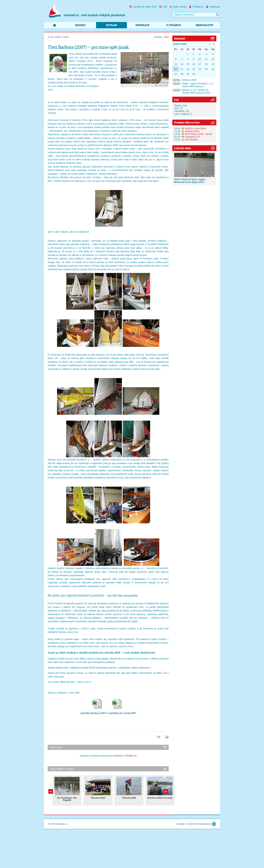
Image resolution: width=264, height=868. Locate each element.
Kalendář (180, 38)
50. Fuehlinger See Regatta (67, 799)
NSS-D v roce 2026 (195, 128)
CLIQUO (191, 824)
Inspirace (142, 25)
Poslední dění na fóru (187, 122)
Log (176, 100)
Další (51, 791)
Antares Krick (192, 131)
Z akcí (65, 37)
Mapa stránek (178, 7)
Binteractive (205, 824)
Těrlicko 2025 (129, 798)
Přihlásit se (196, 7)
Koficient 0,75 (192, 137)
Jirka (166, 37)
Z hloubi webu (183, 148)
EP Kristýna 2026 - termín (199, 134)
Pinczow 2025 (98, 798)
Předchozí (166, 791)
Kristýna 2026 (184, 80)
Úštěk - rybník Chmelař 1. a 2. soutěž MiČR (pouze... (193, 85)
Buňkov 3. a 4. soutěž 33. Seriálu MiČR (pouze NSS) (191, 91)
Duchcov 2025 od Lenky (160, 798)
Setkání (111, 25)
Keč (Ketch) (191, 139)
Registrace (213, 7)
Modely (80, 25)
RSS (163, 7)
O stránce (174, 25)
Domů (54, 25)
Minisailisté (204, 25)
